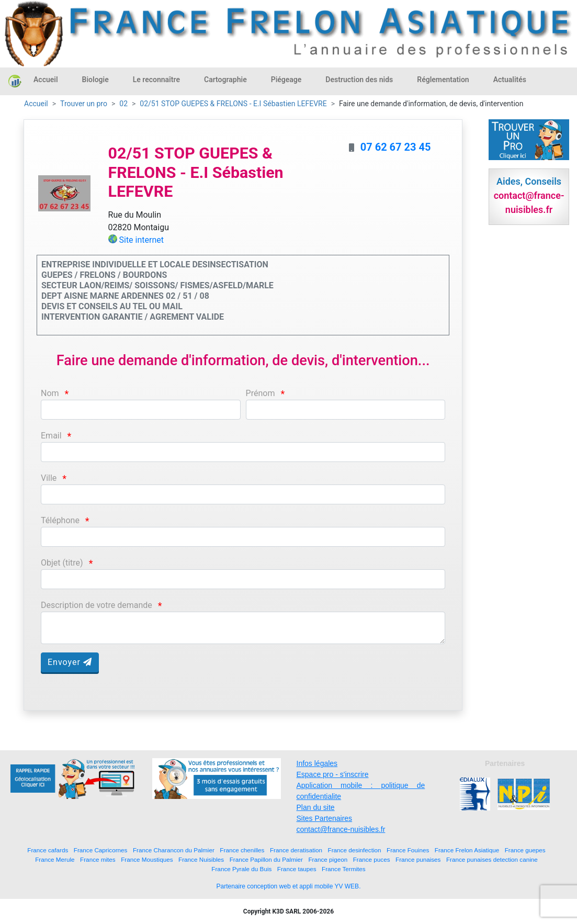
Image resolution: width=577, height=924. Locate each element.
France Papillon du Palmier (266, 859)
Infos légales (317, 763)
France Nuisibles (201, 859)
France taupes (297, 869)
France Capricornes (101, 850)
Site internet (141, 240)
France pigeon (328, 859)
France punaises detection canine (492, 859)
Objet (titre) (62, 563)
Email (51, 436)
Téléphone (60, 520)
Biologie (95, 80)
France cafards (48, 850)
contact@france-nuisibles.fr (341, 829)
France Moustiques (147, 859)
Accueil (46, 80)
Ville (49, 478)
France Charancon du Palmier (174, 850)
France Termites (344, 869)
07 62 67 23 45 (396, 147)
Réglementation (443, 80)
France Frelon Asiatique (467, 850)
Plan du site (316, 807)
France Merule (55, 859)
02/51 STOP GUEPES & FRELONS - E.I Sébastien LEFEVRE (233, 104)
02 (123, 104)
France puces (372, 859)
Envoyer (70, 662)
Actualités (510, 80)
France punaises (418, 859)
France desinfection (355, 850)
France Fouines (408, 850)
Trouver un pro (84, 104)
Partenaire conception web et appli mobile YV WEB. (289, 886)
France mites (98, 859)
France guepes (525, 850)
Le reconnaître (156, 80)
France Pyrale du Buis (241, 869)
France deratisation (296, 850)
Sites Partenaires (325, 818)
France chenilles (242, 850)
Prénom (261, 393)
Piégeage (286, 80)
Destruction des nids (359, 80)
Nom (50, 393)
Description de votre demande (97, 605)
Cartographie (225, 80)
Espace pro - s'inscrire (333, 774)
